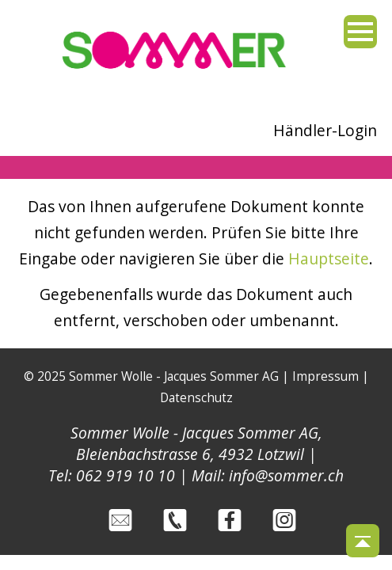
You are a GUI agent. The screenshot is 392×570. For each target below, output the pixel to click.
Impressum (325, 376)
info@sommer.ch (286, 475)
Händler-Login (325, 130)
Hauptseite (329, 258)
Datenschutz (196, 398)
